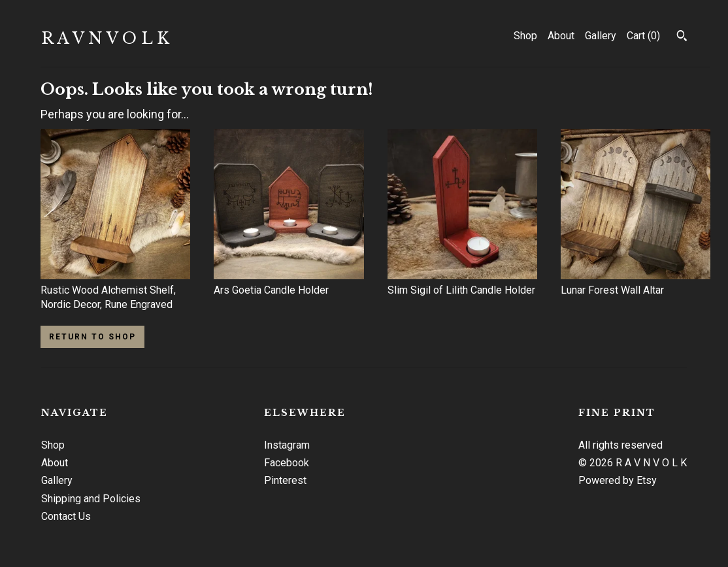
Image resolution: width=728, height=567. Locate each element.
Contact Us (66, 516)
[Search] (682, 37)
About (561, 36)
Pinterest (285, 480)
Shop (525, 36)
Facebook (287, 463)
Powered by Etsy (618, 480)
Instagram (287, 445)
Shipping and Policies (91, 499)
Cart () (643, 36)
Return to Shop (92, 337)
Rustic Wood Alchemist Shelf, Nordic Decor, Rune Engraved (115, 290)
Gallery (601, 36)
